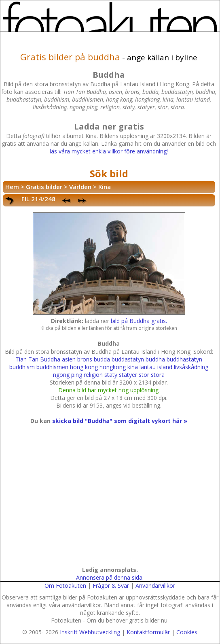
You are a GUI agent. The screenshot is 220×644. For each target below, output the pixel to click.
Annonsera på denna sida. (110, 577)
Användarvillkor (155, 586)
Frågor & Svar (111, 586)
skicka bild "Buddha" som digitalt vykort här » (120, 421)
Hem (12, 187)
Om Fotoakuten (65, 586)
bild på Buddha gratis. (139, 321)
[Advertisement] (108, 503)
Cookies (187, 632)
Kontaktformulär (148, 632)
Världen (80, 187)
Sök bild (109, 173)
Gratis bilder (44, 187)
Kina (105, 187)
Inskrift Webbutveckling (90, 632)
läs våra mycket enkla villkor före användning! (109, 151)
